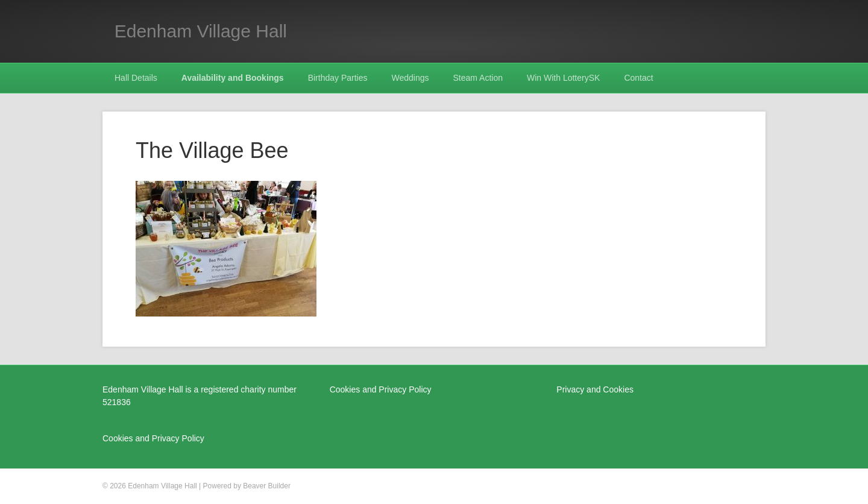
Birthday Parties (338, 78)
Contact (638, 78)
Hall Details (136, 78)
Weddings (410, 78)
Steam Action (478, 78)
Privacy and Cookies (595, 389)
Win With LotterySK (563, 78)
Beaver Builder (267, 486)
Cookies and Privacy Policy (153, 438)
